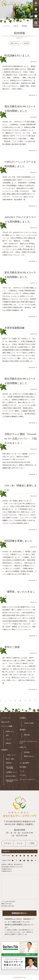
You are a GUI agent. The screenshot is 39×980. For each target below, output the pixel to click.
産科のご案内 (10, 759)
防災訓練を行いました (17, 56)
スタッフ (9, 739)
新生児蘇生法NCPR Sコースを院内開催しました (20, 109)
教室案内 (23, 730)
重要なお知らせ (15, 43)
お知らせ (23, 747)
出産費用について (11, 772)
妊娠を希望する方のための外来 (12, 781)
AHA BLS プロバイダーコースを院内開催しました (20, 219)
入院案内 (23, 718)
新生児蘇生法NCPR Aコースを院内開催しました (20, 275)
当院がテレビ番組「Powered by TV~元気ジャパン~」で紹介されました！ (21, 439)
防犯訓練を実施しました (18, 541)
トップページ (6, 718)
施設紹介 (9, 743)
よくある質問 (24, 763)
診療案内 (4, 750)
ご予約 (32, 843)
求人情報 (23, 767)
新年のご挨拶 (12, 647)
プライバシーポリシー (27, 780)
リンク (22, 771)
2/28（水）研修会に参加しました (21, 488)
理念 (7, 735)
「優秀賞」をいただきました (20, 594)
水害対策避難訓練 (14, 328)
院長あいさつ (10, 731)
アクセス (23, 775)
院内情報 (26, 43)
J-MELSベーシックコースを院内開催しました (20, 164)
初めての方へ (6, 722)
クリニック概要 (7, 726)
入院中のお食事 (29, 723)
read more (32, 95)
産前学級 (27, 735)
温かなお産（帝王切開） (10, 768)
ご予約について (11, 755)
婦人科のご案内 (11, 776)
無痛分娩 (9, 763)
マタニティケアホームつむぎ (28, 742)
